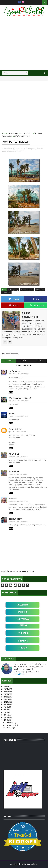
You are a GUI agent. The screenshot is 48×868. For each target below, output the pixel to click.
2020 (6, 702)
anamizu (13, 499)
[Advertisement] (24, 45)
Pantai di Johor (26, 133)
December (10, 723)
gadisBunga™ (15, 519)
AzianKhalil (14, 454)
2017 (6, 710)
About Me (9, 659)
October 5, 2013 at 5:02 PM (19, 521)
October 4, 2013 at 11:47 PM (19, 501)
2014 (6, 717)
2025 (6, 689)
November (11, 725)
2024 (6, 692)
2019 (6, 705)
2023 (6, 694)
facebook (39, 361)
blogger (9, 361)
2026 (6, 686)
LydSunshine (15, 371)
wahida (12, 414)
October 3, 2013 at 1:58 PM (19, 432)
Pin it (14, 305)
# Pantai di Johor (27, 290)
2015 (6, 715)
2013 (6, 720)
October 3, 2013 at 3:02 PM (19, 474)
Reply (11, 392)
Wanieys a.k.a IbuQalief (20, 398)
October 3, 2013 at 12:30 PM (19, 416)
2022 (6, 697)
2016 (6, 712)
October (10, 728)
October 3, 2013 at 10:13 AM (19, 374)
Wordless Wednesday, (16, 151)
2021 (6, 699)
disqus (24, 361)
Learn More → (20, 674)
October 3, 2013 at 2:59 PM (19, 456)
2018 (6, 707)
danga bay (14, 133)
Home (5, 133)
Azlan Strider (15, 429)
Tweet (14, 299)
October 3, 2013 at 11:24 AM (19, 401)
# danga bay (13, 290)
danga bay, (32, 149)
